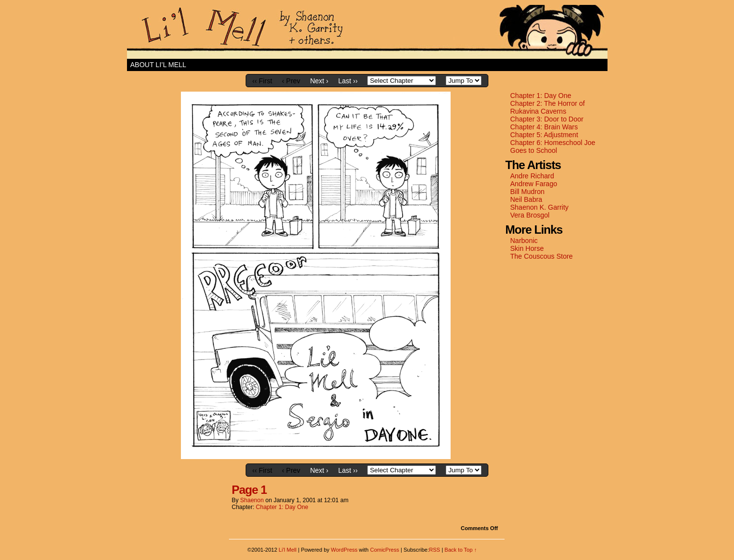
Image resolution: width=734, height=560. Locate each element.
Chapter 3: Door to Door (547, 119)
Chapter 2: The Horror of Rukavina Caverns (548, 107)
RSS (435, 550)
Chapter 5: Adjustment (544, 135)
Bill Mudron (528, 192)
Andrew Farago (534, 184)
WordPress (344, 550)
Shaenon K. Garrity (540, 207)
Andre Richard (532, 176)
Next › (319, 81)
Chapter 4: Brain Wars (544, 127)
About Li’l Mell (158, 65)
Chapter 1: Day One (541, 96)
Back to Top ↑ (461, 550)
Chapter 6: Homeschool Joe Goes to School (553, 146)
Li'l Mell (367, 32)
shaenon (252, 500)
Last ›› (348, 81)
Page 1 (249, 490)
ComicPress (385, 550)
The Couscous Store (542, 256)
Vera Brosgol (530, 215)
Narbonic (524, 241)
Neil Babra (526, 199)
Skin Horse (527, 248)
